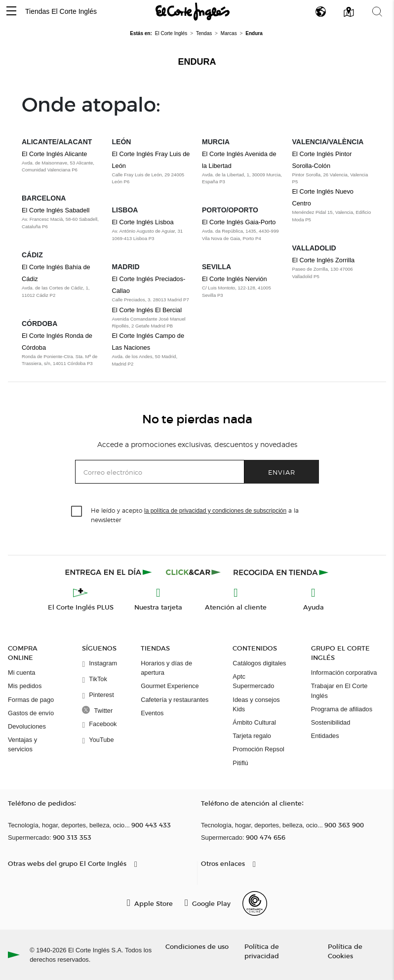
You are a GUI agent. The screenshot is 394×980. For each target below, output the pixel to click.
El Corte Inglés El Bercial (147, 310)
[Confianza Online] (255, 903)
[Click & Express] (109, 572)
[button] (11, 12)
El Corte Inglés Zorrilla (324, 260)
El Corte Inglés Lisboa (143, 222)
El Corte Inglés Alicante (54, 154)
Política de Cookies (345, 951)
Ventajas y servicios (22, 744)
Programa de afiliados (342, 709)
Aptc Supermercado (253, 681)
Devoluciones (27, 726)
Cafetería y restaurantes (175, 700)
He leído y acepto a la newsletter (195, 515)
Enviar (282, 472)
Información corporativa (344, 673)
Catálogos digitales (259, 663)
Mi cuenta (21, 673)
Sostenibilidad (331, 722)
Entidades (325, 736)
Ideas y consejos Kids (256, 704)
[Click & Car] (193, 572)
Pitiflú (240, 763)
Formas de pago (31, 700)
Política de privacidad (262, 951)
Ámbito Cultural (254, 722)
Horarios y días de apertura (166, 668)
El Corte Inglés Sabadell (56, 210)
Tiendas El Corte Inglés (61, 11)
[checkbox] (77, 512)
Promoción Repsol (258, 749)
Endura (197, 62)
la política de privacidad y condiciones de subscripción (215, 511)
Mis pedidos (25, 686)
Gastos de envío (31, 713)
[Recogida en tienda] (281, 572)
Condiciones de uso (197, 946)
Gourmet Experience (170, 686)
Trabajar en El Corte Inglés (339, 691)
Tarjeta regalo (252, 736)
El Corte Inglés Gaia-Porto (239, 222)
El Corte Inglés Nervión (235, 279)
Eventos (152, 713)
